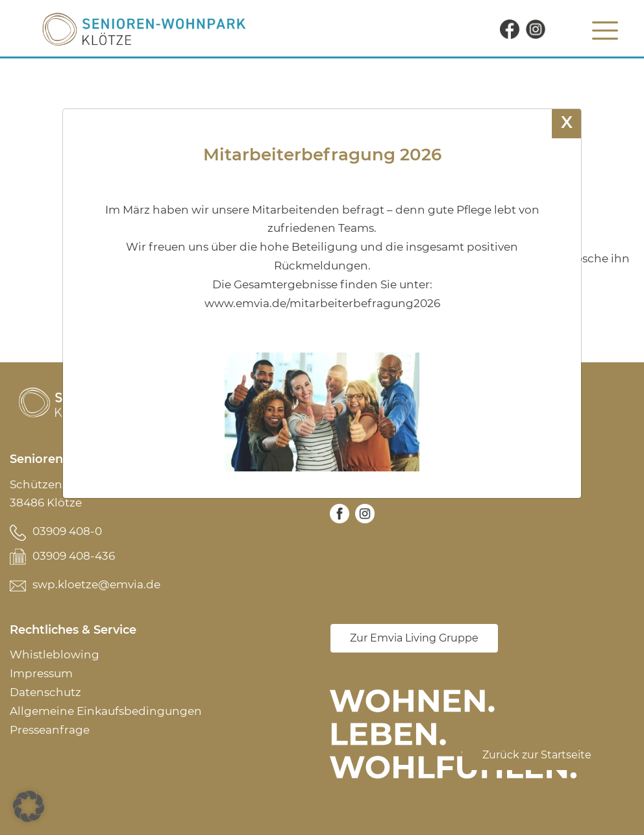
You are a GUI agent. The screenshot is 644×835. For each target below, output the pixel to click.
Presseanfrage (50, 730)
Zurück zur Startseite (537, 755)
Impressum (41, 673)
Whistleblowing (55, 654)
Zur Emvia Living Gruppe (414, 638)
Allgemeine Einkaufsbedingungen (106, 711)
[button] (29, 806)
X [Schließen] (567, 122)
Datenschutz (45, 692)
